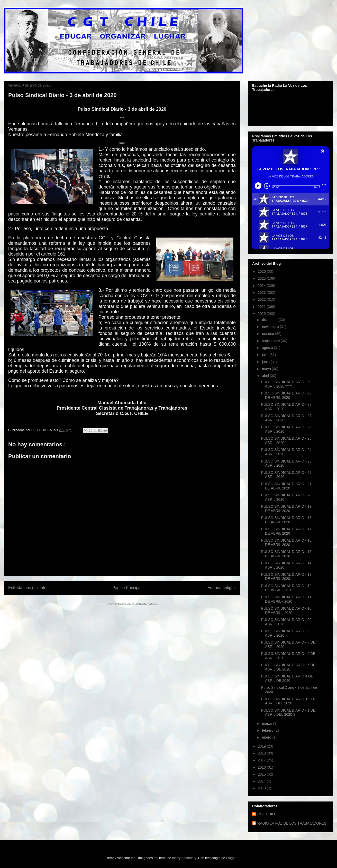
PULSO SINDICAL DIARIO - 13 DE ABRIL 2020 (286, 577)
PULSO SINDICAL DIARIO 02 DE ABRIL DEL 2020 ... (289, 701)
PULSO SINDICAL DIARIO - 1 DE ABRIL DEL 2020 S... (288, 713)
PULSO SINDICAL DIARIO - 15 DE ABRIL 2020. (286, 554)
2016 (262, 767)
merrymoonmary (184, 858)
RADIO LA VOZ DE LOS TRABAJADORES (292, 823)
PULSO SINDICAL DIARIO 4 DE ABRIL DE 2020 (287, 678)
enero (267, 737)
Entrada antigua (222, 588)
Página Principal (127, 588)
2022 (262, 299)
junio (266, 362)
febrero (268, 730)
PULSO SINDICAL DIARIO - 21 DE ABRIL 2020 (286, 486)
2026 (262, 271)
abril (266, 376)
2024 (262, 286)
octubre (268, 334)
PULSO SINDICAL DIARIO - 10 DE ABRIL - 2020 (286, 611)
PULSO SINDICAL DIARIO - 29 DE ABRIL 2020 (286, 395)
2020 (262, 314)
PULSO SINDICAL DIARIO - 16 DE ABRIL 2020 (286, 542)
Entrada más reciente (27, 588)
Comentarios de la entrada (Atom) (133, 604)
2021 (262, 307)
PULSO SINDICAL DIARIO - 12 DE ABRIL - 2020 (286, 588)
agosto (268, 348)
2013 (262, 788)
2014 (262, 781)
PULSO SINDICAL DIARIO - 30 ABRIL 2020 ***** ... (286, 384)
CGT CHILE (267, 814)
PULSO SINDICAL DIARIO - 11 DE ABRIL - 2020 (286, 599)
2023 (262, 293)
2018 (262, 753)
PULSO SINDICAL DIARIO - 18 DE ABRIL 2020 (286, 520)
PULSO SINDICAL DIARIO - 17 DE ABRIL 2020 (286, 531)
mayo (267, 369)
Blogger (232, 858)
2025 (262, 278)
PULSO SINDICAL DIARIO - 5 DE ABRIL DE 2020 (288, 667)
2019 (262, 746)
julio (266, 355)
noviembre (271, 327)
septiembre (271, 341)
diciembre (270, 320)
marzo (267, 723)
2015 (262, 774)
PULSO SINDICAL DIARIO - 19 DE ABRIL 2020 (286, 509)
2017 (262, 760)
